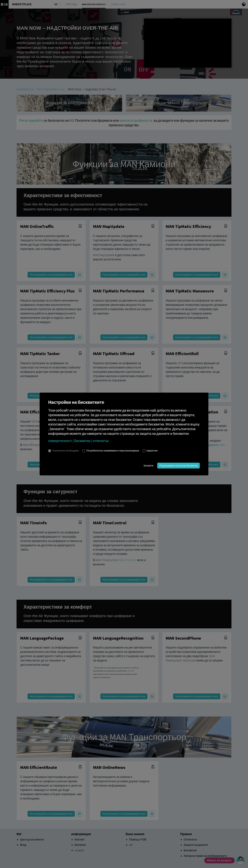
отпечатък (101, 441)
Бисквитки (82, 441)
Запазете (148, 466)
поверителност (60, 441)
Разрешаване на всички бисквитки (179, 466)
